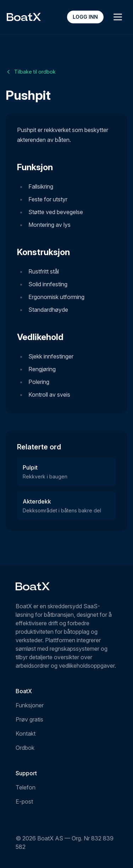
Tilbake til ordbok (31, 72)
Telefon (26, 787)
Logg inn (85, 17)
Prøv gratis (29, 719)
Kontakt (26, 734)
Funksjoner (30, 705)
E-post (24, 801)
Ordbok (25, 748)
